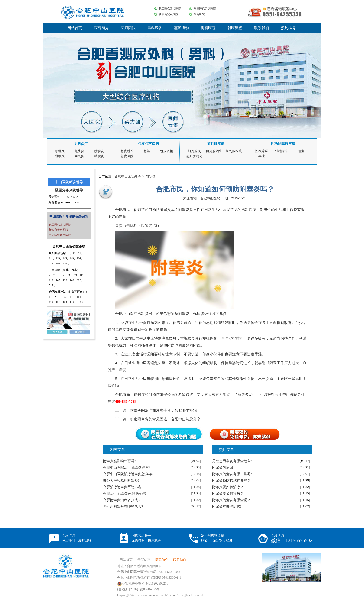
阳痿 (301, 151)
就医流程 (235, 28)
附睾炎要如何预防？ (228, 494)
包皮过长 (127, 151)
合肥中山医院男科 (128, 176)
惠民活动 (182, 28)
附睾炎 (60, 156)
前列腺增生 (214, 151)
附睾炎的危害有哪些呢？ (231, 500)
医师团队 (128, 28)
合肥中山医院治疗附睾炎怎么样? (128, 474)
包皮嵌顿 (166, 151)
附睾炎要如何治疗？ (228, 487)
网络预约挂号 (146, 538)
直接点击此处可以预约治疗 (137, 226)
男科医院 (208, 28)
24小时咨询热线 (217, 538)
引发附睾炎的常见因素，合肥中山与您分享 (165, 419)
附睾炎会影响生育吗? (120, 461)
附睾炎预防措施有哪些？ (231, 481)
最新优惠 (144, 560)
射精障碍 (281, 151)
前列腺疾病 (216, 144)
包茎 (147, 151)
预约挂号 (288, 28)
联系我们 (262, 28)
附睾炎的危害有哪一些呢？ (233, 474)
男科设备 (155, 28)
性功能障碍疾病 (283, 144)
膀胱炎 (99, 151)
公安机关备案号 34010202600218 (143, 583)
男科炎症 (81, 144)
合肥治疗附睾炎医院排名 (122, 487)
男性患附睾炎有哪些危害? (123, 507)
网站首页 (75, 28)
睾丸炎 (79, 156)
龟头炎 (79, 151)
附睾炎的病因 (223, 468)
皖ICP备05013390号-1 (166, 578)
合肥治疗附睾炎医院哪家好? (125, 494)
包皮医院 (127, 156)
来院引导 (76, 190)
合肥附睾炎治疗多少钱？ (122, 500)
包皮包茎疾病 (148, 144)
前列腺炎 (194, 151)
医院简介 (101, 28)
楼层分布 (62, 190)
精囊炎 (99, 156)
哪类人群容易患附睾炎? (121, 481)
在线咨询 (77, 538)
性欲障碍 (262, 151)
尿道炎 (60, 151)
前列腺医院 (234, 151)
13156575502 (70, 197)
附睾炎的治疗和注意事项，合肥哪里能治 (163, 410)
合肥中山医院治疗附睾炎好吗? (127, 468)
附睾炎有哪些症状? (227, 507)
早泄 (262, 156)
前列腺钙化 (194, 156)
